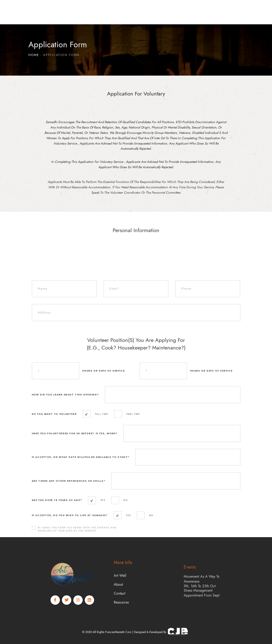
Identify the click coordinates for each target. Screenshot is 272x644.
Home (34, 55)
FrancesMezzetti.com (127, 632)
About (118, 607)
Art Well (120, 598)
